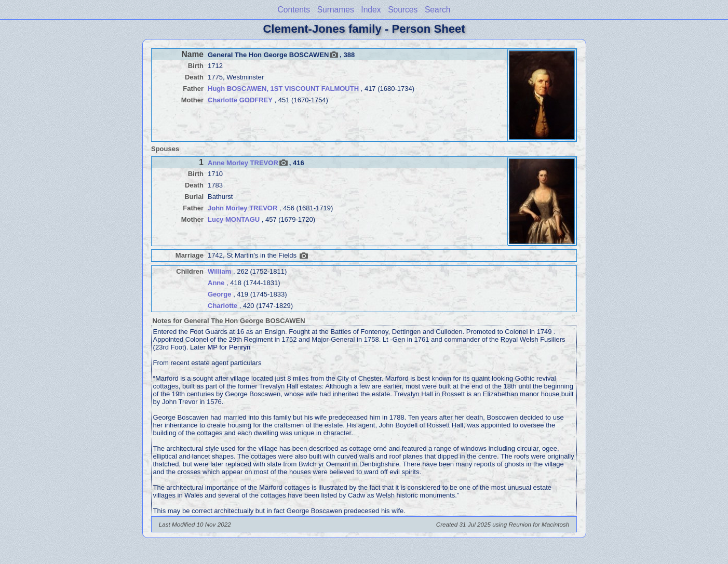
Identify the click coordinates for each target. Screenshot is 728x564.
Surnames (336, 10)
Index (371, 10)
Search (437, 10)
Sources (403, 10)
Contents (294, 10)
